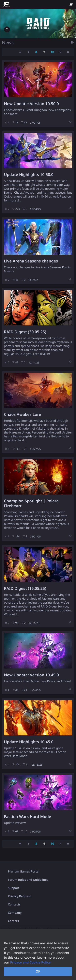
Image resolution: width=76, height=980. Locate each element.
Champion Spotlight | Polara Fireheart (31, 503)
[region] (38, 954)
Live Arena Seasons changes (31, 261)
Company (15, 913)
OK (38, 971)
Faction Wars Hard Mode (28, 817)
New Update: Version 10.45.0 (31, 675)
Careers (13, 921)
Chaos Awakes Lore (23, 414)
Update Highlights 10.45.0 (29, 742)
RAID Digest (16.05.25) (25, 588)
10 (52, 52)
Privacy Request (19, 896)
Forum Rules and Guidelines (28, 880)
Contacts (14, 904)
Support (14, 888)
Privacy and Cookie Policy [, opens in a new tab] (30, 962)
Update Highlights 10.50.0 (29, 174)
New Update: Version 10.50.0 (31, 104)
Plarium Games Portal (24, 872)
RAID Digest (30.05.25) (25, 332)
